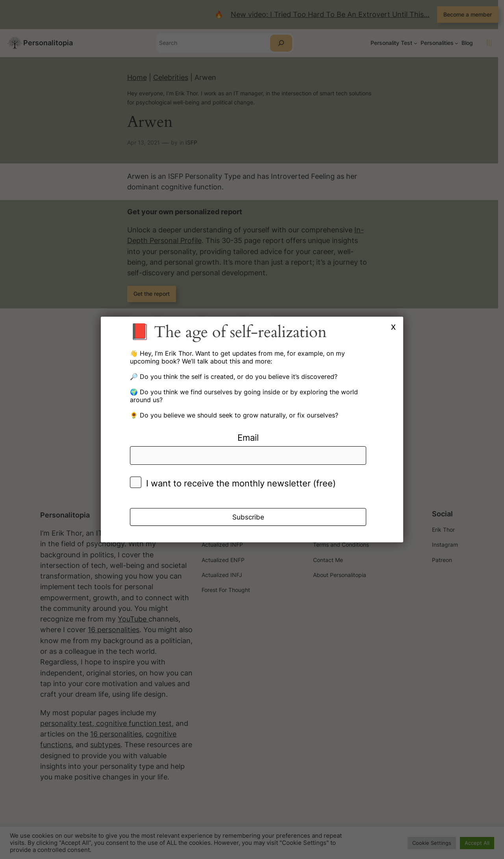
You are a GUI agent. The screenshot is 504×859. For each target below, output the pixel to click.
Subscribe (248, 517)
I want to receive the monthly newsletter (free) (241, 483)
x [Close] (393, 326)
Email (248, 438)
